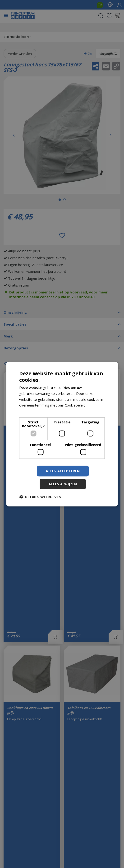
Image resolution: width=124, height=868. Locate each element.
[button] (40, 497)
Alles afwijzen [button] (63, 484)
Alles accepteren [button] (63, 471)
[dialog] (62, 434)
